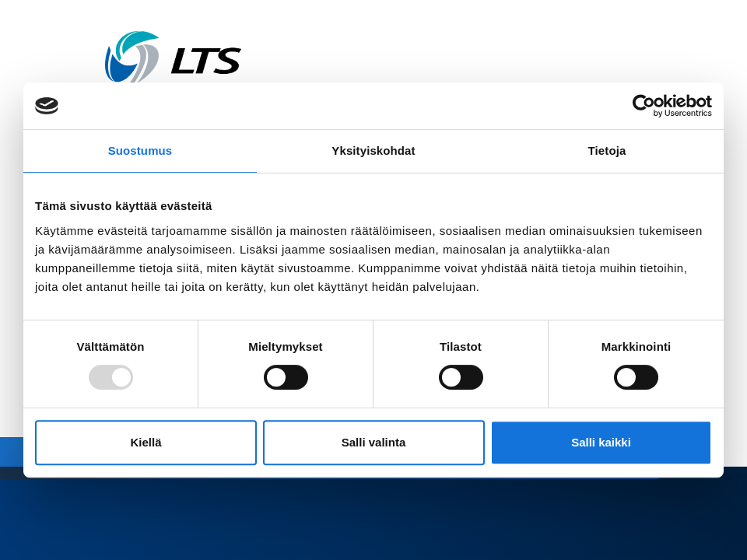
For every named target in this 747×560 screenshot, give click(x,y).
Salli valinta (374, 442)
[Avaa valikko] (637, 60)
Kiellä (146, 442)
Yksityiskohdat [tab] (373, 150)
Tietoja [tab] (607, 150)
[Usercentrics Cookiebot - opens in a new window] (644, 106)
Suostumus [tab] (140, 150)
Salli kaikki (601, 442)
